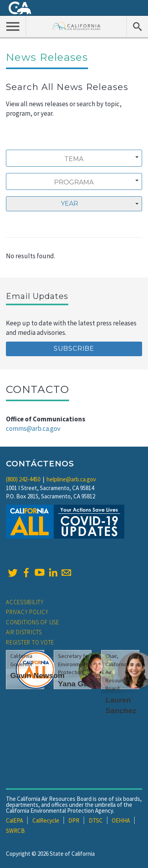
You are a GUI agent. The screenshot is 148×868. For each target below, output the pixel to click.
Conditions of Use (33, 622)
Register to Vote (30, 642)
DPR (74, 820)
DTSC (96, 820)
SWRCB (15, 831)
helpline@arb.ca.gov (71, 479)
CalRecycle (46, 820)
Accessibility (25, 602)
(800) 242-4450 (23, 479)
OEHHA (121, 820)
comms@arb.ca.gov (33, 428)
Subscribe (74, 349)
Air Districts (24, 632)
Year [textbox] (69, 204)
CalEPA (14, 820)
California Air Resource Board (76, 26)
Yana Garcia (80, 684)
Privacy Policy (27, 612)
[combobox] (74, 158)
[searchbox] (74, 159)
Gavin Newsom (37, 675)
